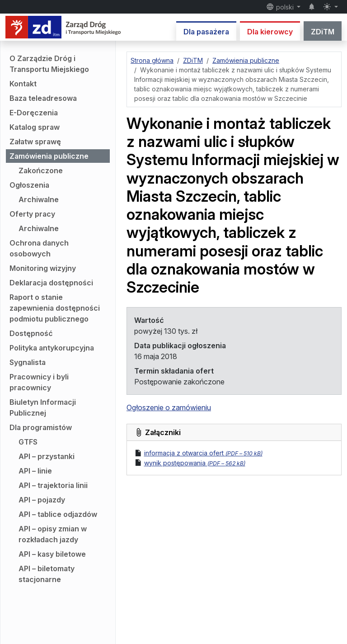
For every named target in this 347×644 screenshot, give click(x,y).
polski (281, 7)
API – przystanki (47, 456)
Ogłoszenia (29, 185)
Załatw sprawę (35, 142)
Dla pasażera (206, 32)
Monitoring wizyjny (43, 268)
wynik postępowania (195, 463)
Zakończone (41, 170)
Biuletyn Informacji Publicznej (43, 407)
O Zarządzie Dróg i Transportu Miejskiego (49, 64)
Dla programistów (41, 427)
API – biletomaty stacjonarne (47, 574)
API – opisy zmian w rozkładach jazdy (53, 534)
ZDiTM (323, 32)
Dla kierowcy (270, 32)
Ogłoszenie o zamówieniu (169, 407)
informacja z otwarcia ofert (203, 453)
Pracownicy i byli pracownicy (39, 382)
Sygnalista (28, 362)
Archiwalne (39, 199)
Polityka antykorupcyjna (52, 348)
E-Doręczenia (34, 113)
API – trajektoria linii (53, 485)
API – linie (35, 471)
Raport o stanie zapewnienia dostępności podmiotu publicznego (55, 308)
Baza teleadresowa (43, 98)
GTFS (28, 442)
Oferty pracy (32, 214)
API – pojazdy (42, 500)
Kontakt (23, 84)
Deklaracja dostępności (51, 283)
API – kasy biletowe (52, 554)
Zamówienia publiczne (49, 156)
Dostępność (31, 333)
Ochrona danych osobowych (39, 248)
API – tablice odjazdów (58, 514)
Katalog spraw (35, 127)
